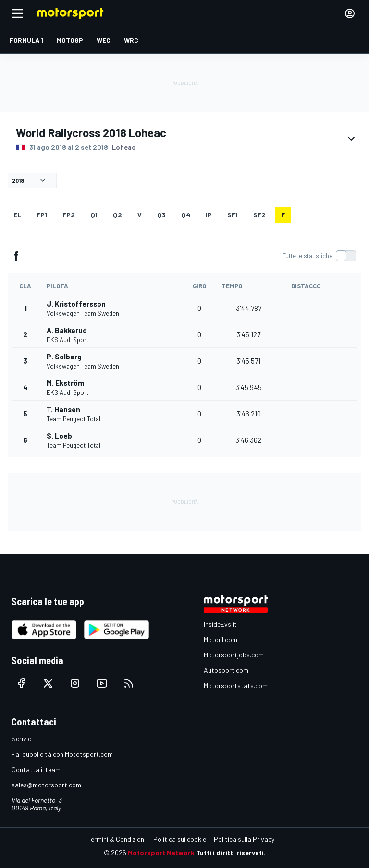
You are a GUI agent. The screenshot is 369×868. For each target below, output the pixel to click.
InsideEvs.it (220, 624)
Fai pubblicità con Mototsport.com (62, 754)
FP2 (69, 215)
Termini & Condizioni (117, 839)
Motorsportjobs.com (234, 655)
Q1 (94, 215)
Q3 (161, 215)
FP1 (42, 215)
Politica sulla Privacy (244, 839)
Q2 (117, 215)
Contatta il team (36, 769)
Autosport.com (226, 670)
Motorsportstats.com (236, 685)
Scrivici (22, 739)
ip (209, 215)
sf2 (259, 215)
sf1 (233, 215)
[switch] (319, 256)
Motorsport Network (161, 852)
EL (17, 215)
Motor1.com (221, 639)
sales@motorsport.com (46, 785)
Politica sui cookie (180, 839)
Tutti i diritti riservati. (231, 852)
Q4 (186, 215)
